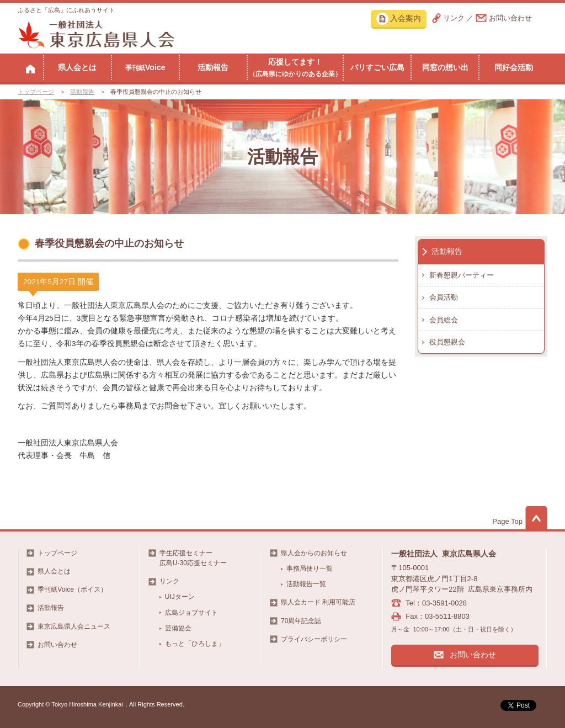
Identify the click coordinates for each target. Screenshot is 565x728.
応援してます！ (295, 67)
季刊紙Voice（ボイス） (72, 589)
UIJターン (180, 597)
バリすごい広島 (377, 67)
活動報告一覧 (306, 584)
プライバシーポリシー (314, 639)
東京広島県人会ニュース (74, 626)
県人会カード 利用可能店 (318, 602)
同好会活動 (514, 67)
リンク (454, 18)
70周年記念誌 (301, 621)
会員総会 (444, 320)
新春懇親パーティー (462, 275)
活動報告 (213, 67)
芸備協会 (178, 628)
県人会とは (77, 67)
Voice (145, 67)
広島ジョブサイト (191, 613)
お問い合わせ (510, 18)
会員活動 (444, 297)
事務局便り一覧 (310, 568)
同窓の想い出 (445, 67)
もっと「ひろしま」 (195, 644)
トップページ (36, 92)
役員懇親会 (447, 342)
